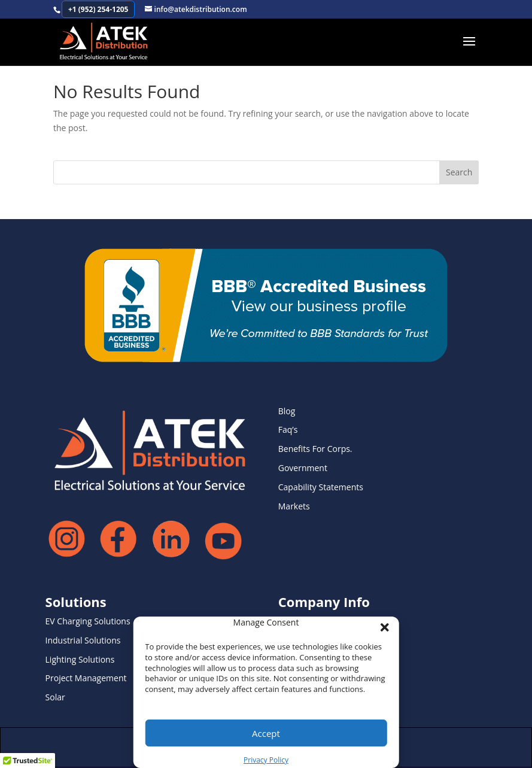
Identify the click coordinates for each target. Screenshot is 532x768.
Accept (266, 733)
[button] (381, 624)
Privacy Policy (266, 760)
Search (459, 172)
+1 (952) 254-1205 (98, 9)
